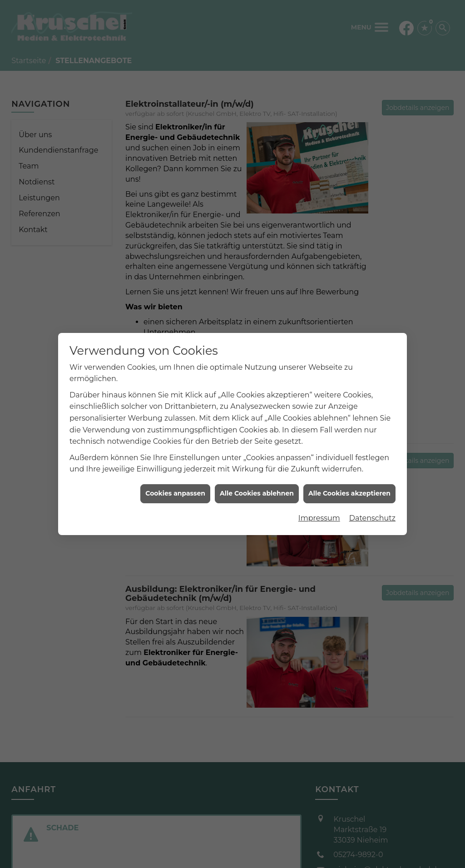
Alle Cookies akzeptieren (349, 486)
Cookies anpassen (175, 486)
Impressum (319, 511)
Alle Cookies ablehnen (257, 486)
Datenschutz (372, 511)
